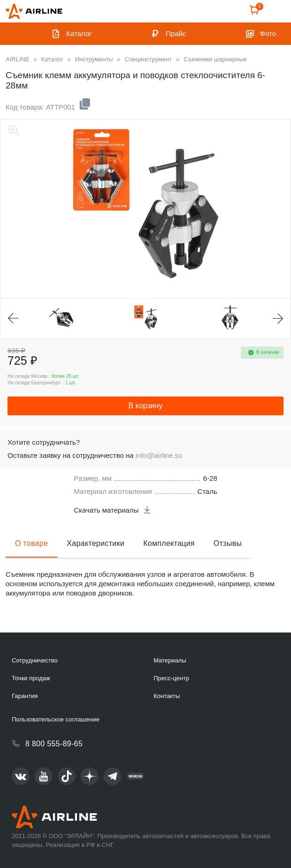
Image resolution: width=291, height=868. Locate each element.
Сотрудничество (35, 660)
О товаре (32, 543)
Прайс (176, 33)
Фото (268, 33)
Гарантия (25, 696)
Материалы (170, 660)
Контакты (167, 696)
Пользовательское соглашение (56, 719)
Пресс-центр (172, 678)
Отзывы (228, 543)
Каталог (79, 33)
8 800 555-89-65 (54, 744)
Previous (13, 318)
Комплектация (169, 543)
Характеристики (96, 543)
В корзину (145, 406)
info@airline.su (159, 455)
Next (278, 318)
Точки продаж (31, 678)
